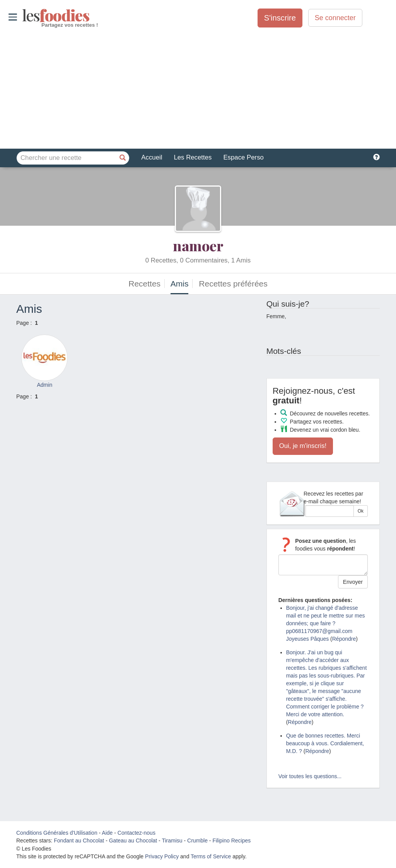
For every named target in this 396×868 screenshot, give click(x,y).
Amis (180, 284)
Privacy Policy (162, 856)
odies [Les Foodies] (23, 15)
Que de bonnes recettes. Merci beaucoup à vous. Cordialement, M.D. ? (325, 743)
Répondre (344, 639)
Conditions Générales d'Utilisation (57, 833)
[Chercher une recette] (123, 158)
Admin (44, 385)
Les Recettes (193, 157)
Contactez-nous (137, 833)
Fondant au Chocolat (79, 841)
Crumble (197, 841)
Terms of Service (211, 856)
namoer (198, 245)
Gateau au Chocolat (133, 841)
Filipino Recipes (231, 841)
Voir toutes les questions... (310, 776)
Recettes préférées (233, 284)
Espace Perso (243, 157)
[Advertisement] (198, 89)
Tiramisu (172, 841)
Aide (107, 833)
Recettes (144, 284)
